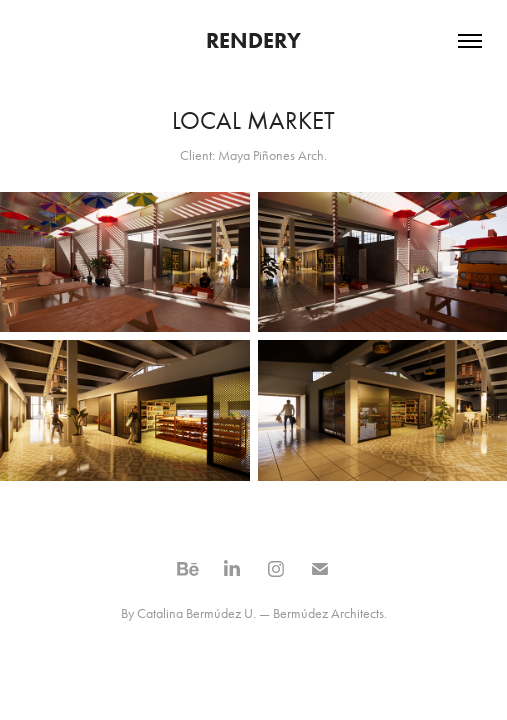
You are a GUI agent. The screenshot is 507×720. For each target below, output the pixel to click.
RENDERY (253, 40)
